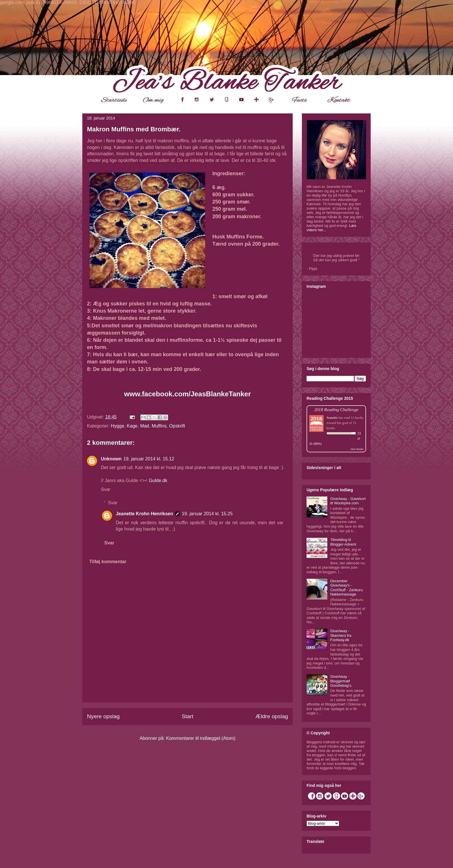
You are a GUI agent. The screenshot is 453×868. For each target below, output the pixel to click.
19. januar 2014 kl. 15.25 (207, 514)
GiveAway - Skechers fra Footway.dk (341, 635)
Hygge (118, 426)
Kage (132, 426)
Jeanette (332, 418)
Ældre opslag (272, 716)
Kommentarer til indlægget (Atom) (201, 738)
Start (188, 716)
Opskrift (177, 426)
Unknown (111, 459)
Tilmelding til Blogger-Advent (343, 542)
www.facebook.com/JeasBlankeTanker (188, 394)
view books (357, 449)
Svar (106, 489)
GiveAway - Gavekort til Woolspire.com (348, 501)
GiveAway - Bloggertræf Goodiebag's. (341, 681)
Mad (145, 426)
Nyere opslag (103, 716)
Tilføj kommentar (108, 562)
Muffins (159, 426)
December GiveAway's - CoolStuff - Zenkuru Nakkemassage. (346, 588)
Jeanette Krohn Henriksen (144, 514)
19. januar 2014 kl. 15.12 (149, 459)
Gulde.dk (158, 480)
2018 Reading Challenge (336, 409)
